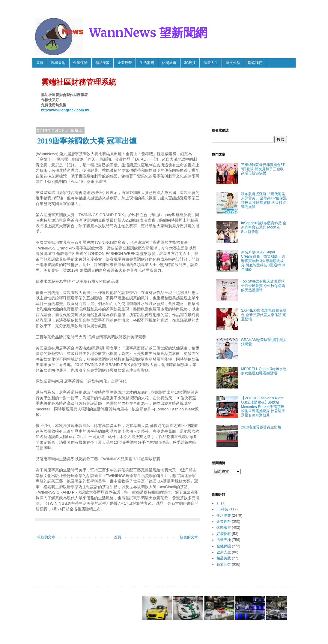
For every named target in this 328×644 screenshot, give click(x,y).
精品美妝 (103, 63)
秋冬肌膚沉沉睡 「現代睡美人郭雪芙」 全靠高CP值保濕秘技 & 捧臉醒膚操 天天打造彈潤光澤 (264, 200)
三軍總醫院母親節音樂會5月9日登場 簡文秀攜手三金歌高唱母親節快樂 (264, 169)
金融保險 (80, 63)
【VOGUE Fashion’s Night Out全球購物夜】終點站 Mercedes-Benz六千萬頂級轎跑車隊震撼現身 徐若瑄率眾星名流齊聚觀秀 (263, 407)
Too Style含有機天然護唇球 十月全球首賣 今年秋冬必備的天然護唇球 (263, 286)
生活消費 (147, 63)
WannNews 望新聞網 (148, 33)
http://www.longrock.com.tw (65, 110)
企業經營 (125, 63)
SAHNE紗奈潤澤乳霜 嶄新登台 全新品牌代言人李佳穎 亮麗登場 (264, 315)
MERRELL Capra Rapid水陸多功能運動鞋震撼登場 (264, 371)
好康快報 (224, 534)
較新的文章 (46, 537)
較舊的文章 (189, 537)
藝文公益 (233, 63)
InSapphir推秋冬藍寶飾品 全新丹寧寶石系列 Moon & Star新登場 (264, 227)
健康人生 (211, 63)
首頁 (40, 63)
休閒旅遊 (169, 63)
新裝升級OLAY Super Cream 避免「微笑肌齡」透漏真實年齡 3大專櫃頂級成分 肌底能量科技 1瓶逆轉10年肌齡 (263, 261)
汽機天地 (58, 63)
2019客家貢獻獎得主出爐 (261, 427)
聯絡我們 (255, 63)
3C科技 (190, 63)
